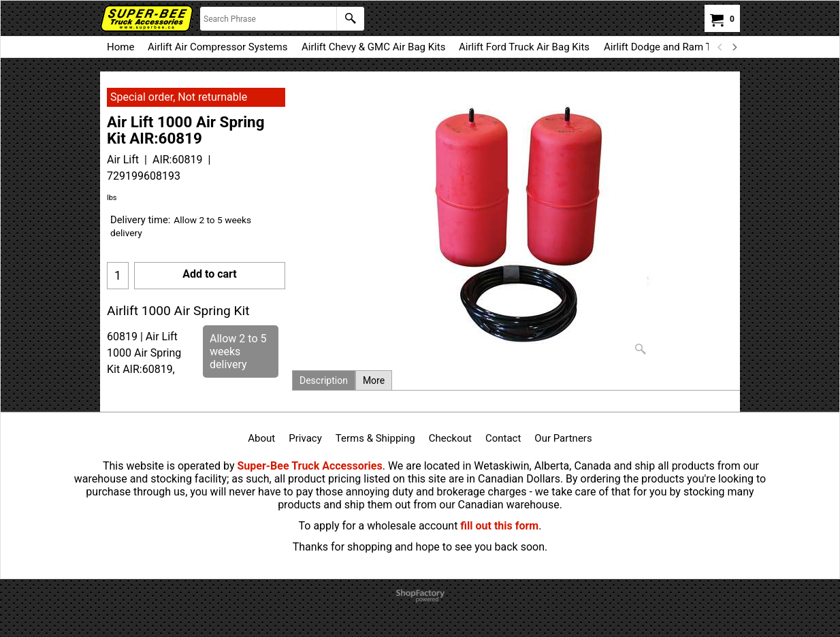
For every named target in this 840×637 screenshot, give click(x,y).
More (374, 380)
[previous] (720, 47)
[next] (734, 47)
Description (324, 380)
